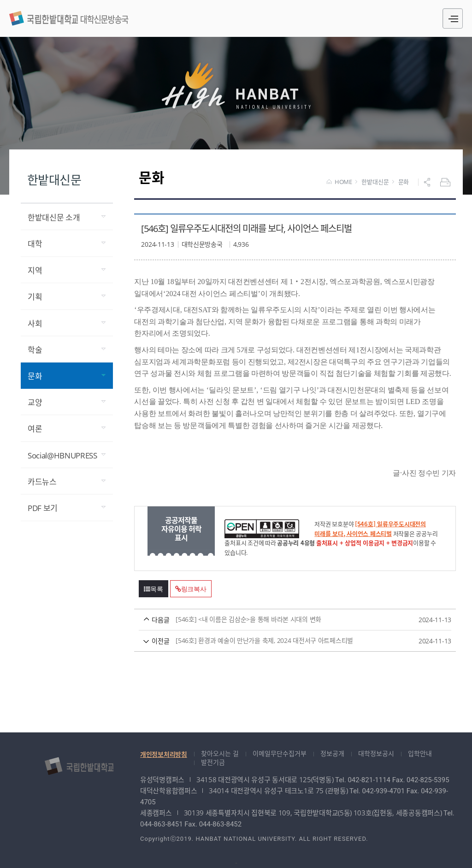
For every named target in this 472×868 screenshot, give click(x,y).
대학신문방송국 (69, 17)
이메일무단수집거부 (280, 753)
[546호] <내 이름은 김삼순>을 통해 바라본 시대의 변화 (278, 620)
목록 (153, 589)
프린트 (446, 182)
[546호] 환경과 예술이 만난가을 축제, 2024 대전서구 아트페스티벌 (278, 641)
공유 (428, 182)
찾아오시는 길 (220, 753)
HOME (339, 182)
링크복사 (191, 589)
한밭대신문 (375, 182)
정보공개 (332, 753)
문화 (404, 182)
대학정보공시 (376, 753)
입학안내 (420, 753)
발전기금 (213, 762)
